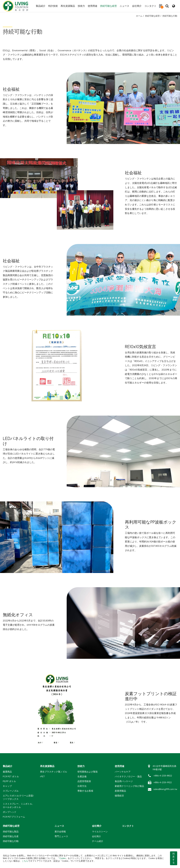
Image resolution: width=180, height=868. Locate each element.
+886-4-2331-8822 (163, 776)
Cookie (63, 858)
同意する (174, 858)
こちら (25, 861)
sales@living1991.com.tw (165, 789)
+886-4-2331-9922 (163, 782)
